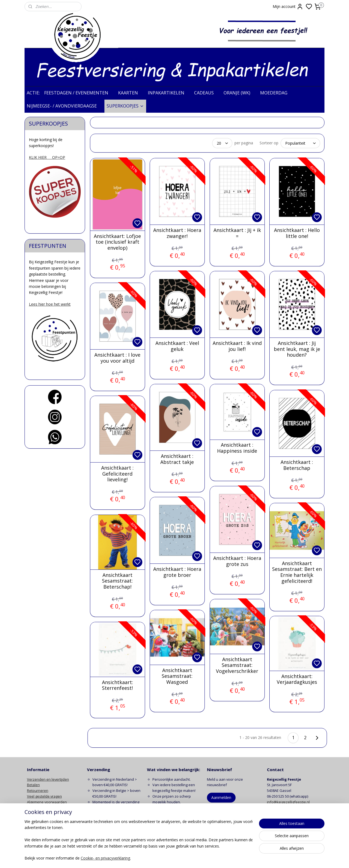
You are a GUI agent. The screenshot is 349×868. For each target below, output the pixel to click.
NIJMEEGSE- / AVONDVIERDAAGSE (64, 106)
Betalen (33, 785)
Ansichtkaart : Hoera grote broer (177, 572)
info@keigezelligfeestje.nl (289, 802)
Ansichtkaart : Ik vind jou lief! (237, 346)
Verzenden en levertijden (48, 779)
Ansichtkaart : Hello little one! (297, 233)
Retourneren (38, 791)
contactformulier (297, 808)
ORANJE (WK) (240, 93)
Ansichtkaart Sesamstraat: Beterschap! (117, 581)
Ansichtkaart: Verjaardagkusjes (297, 679)
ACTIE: (33, 93)
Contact (33, 819)
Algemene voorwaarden (47, 802)
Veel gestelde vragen (44, 796)
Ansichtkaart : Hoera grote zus (237, 561)
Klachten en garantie (44, 813)
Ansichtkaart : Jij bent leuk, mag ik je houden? (297, 349)
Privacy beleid (38, 808)
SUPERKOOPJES (125, 106)
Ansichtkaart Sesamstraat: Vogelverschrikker (237, 665)
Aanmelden (221, 797)
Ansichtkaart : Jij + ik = (237, 233)
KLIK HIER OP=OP (47, 157)
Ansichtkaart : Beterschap (297, 465)
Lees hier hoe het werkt (50, 304)
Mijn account (288, 7)
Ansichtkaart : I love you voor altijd (117, 358)
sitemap (196, 858)
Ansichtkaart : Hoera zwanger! (177, 233)
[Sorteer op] (300, 143)
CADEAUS (207, 93)
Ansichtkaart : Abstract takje (177, 459)
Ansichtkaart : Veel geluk (177, 346)
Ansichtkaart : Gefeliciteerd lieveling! (117, 474)
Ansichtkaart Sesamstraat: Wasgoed (177, 676)
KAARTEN (131, 93)
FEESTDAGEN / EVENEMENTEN (79, 93)
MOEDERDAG (276, 93)
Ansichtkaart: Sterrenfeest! (117, 685)
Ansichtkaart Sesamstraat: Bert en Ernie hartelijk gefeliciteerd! (297, 572)
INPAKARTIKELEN (169, 93)
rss (208, 858)
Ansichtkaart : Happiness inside (237, 448)
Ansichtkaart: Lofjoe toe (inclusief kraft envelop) (117, 242)
